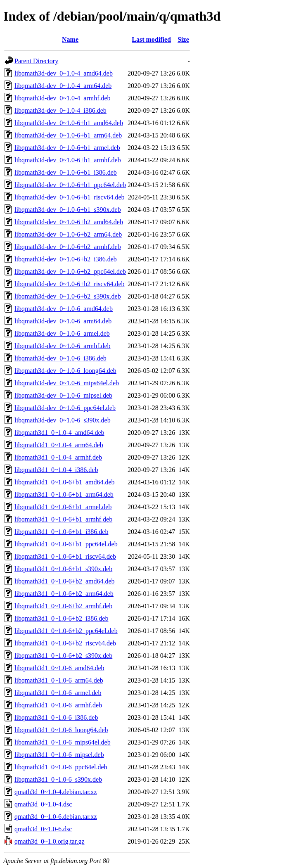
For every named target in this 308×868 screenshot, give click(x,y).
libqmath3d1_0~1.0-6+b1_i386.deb (61, 532)
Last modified (151, 39)
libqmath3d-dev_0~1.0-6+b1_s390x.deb (68, 210)
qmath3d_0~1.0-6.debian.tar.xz (56, 817)
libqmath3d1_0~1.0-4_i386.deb (56, 470)
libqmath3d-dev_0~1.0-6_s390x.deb (63, 420)
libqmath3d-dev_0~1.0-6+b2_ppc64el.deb (70, 272)
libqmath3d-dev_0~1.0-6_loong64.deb (65, 371)
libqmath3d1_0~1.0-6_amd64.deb (59, 668)
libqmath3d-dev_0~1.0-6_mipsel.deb (63, 395)
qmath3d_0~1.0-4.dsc (43, 804)
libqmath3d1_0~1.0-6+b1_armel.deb (63, 507)
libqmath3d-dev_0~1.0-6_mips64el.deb (67, 383)
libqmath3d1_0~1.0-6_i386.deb (56, 717)
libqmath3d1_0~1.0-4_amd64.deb (59, 433)
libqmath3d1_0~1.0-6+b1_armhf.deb (63, 519)
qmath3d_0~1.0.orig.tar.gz (50, 841)
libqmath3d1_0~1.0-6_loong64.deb (61, 730)
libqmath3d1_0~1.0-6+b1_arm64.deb (64, 494)
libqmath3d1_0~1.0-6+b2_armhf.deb (63, 606)
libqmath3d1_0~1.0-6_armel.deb (58, 693)
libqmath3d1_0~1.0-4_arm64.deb (59, 445)
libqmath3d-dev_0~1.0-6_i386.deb (60, 358)
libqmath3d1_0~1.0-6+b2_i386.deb (61, 618)
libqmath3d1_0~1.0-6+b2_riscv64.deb (65, 643)
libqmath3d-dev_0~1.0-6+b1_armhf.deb (68, 160)
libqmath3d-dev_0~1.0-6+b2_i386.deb (66, 259)
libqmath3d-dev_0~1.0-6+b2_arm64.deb (68, 234)
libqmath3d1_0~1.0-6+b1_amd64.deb (65, 482)
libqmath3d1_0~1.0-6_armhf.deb (58, 705)
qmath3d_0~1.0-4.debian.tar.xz (56, 792)
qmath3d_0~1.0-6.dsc (43, 829)
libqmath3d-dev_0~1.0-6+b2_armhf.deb (68, 247)
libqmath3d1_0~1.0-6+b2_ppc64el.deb (66, 631)
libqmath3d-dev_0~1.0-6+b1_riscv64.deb (70, 197)
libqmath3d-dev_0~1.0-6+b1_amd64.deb (69, 123)
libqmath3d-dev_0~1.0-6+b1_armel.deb (67, 148)
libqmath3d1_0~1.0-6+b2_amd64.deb (65, 581)
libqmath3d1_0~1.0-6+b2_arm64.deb (64, 594)
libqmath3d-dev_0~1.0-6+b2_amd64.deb (69, 222)
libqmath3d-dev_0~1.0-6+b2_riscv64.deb (70, 284)
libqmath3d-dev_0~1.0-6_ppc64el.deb (65, 408)
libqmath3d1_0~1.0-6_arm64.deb (59, 680)
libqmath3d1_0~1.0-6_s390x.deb (58, 779)
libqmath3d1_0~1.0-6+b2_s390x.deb (63, 656)
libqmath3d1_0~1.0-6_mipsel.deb (59, 755)
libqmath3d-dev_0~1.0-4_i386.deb (60, 110)
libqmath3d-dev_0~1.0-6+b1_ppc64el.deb (70, 185)
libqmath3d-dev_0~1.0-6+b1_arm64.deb (68, 135)
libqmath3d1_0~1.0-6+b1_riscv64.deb (65, 556)
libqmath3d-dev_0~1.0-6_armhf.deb (63, 346)
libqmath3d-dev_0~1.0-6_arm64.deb (63, 321)
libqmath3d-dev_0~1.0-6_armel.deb (62, 333)
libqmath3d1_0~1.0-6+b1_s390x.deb (63, 569)
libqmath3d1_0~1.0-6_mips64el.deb (63, 742)
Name (70, 39)
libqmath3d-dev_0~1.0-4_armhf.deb (63, 98)
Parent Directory (36, 61)
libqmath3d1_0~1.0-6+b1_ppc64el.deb (66, 544)
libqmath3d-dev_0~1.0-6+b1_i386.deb (66, 172)
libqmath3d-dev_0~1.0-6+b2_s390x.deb (68, 296)
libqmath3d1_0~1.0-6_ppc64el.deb (61, 767)
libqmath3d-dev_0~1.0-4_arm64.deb (63, 86)
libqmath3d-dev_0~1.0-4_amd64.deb (64, 73)
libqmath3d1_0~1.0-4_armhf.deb (58, 457)
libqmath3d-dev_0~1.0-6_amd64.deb (64, 309)
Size (183, 39)
